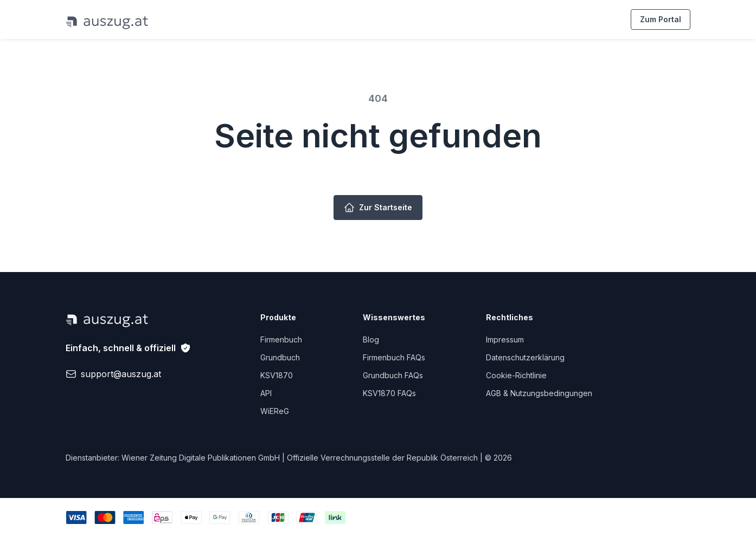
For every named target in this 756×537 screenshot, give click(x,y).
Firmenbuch (281, 339)
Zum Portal (661, 19)
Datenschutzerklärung (525, 357)
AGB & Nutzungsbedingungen (539, 393)
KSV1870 (277, 375)
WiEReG (275, 411)
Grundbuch (280, 357)
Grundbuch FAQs (393, 375)
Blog (371, 339)
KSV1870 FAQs (389, 393)
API (266, 393)
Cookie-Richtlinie (516, 375)
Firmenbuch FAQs (394, 357)
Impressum (505, 339)
